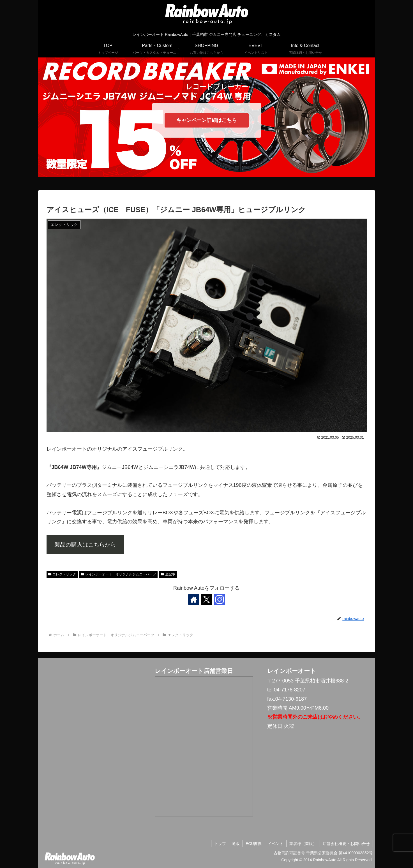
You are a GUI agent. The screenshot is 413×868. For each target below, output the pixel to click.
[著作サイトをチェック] (194, 600)
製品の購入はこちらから (85, 545)
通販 (236, 844)
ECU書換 (254, 844)
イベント (276, 844)
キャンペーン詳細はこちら (207, 120)
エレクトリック (62, 574)
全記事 (168, 574)
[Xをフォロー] (207, 600)
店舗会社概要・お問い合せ (346, 844)
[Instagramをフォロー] (220, 600)
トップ (220, 844)
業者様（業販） (303, 844)
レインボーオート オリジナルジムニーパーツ (118, 574)
